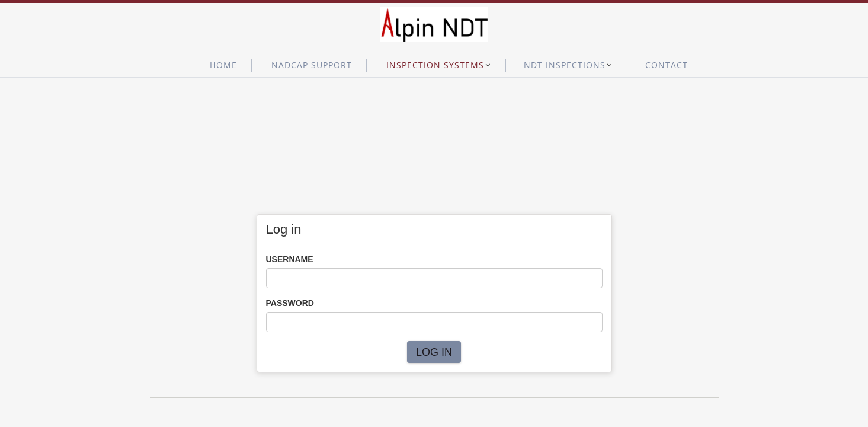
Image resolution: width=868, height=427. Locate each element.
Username (290, 259)
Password (290, 303)
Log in (434, 352)
